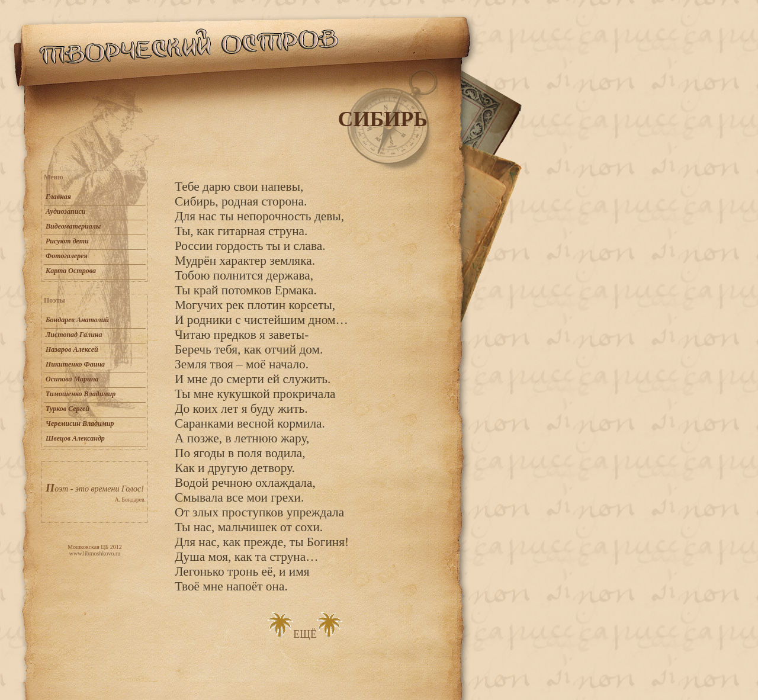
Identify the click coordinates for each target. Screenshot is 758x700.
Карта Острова (71, 271)
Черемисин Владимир (80, 423)
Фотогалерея (67, 256)
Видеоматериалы (73, 226)
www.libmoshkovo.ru (95, 553)
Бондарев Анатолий (77, 320)
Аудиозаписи (65, 211)
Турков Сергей (68, 409)
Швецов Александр (75, 438)
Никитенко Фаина (75, 364)
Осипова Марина (72, 379)
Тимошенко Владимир (81, 394)
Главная (58, 197)
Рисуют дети (67, 241)
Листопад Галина (74, 335)
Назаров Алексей (72, 349)
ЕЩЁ (305, 634)
